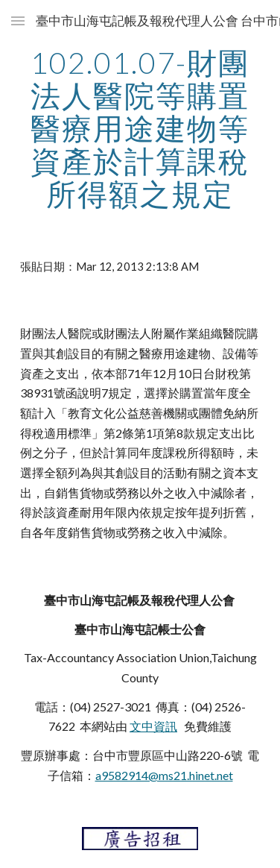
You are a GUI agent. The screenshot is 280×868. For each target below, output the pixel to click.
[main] (140, 128)
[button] (18, 21)
